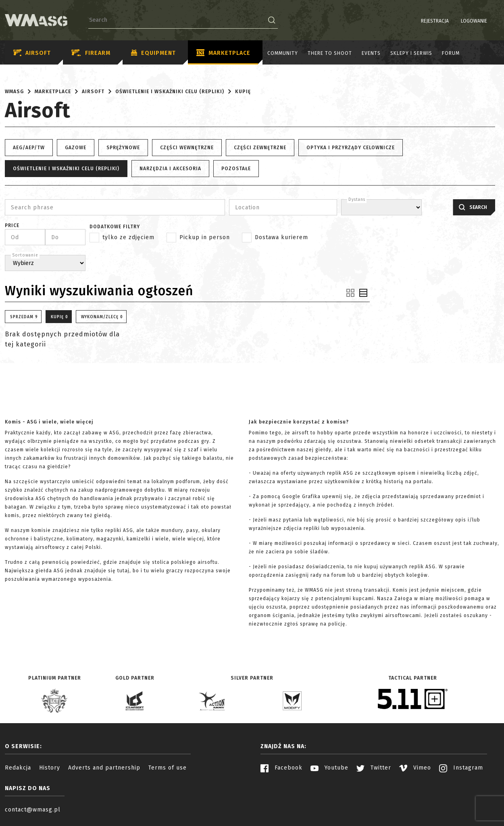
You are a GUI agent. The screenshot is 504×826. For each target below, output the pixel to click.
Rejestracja (414, 21)
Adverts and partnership (104, 768)
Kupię (243, 92)
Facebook (281, 768)
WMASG (14, 92)
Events (371, 53)
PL (484, 21)
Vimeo (415, 768)
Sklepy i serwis (411, 53)
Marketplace (223, 53)
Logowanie (453, 21)
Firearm (91, 53)
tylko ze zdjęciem (128, 237)
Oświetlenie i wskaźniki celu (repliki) (170, 92)
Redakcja (18, 768)
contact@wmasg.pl (33, 810)
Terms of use (168, 768)
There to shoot (330, 53)
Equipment (153, 53)
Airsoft (32, 53)
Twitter (374, 768)
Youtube (329, 768)
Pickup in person (205, 237)
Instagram (461, 768)
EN (494, 21)
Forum (451, 53)
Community (283, 53)
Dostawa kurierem (281, 237)
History (50, 768)
